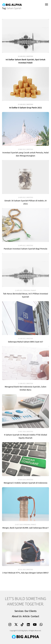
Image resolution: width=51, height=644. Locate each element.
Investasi (30, 56)
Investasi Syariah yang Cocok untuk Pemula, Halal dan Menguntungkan (25, 154)
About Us (17, 616)
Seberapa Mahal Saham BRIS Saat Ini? (26, 342)
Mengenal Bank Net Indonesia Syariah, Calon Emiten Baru (26, 388)
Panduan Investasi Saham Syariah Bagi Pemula (26, 249)
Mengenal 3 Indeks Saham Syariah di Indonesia (25, 483)
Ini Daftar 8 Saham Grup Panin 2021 (26, 108)
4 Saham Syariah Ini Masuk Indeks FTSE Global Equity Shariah (25, 436)
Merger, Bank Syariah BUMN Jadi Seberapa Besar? (25, 528)
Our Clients (30, 611)
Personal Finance (30, 291)
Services (19, 611)
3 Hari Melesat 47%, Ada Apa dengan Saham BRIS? (26, 573)
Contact (35, 616)
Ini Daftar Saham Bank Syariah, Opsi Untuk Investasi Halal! (26, 61)
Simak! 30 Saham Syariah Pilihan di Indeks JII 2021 (26, 202)
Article (26, 616)
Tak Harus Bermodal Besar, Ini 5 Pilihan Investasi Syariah (26, 295)
